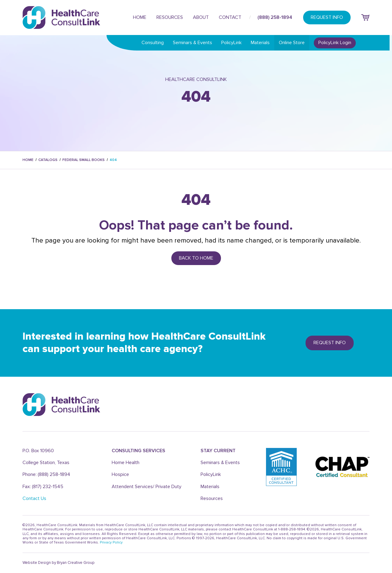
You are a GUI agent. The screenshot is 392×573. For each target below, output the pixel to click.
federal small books (84, 160)
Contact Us (34, 498)
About (201, 17)
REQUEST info (330, 343)
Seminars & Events (192, 43)
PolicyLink (231, 43)
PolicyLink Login (335, 43)
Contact (230, 17)
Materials (260, 43)
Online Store (292, 43)
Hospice (120, 474)
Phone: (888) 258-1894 (46, 474)
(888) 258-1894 (275, 17)
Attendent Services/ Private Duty (147, 487)
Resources (170, 17)
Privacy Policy (111, 542)
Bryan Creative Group (76, 563)
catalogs (48, 160)
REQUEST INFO (327, 17)
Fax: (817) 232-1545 (43, 487)
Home (140, 17)
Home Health (126, 463)
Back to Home (196, 258)
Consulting (153, 43)
